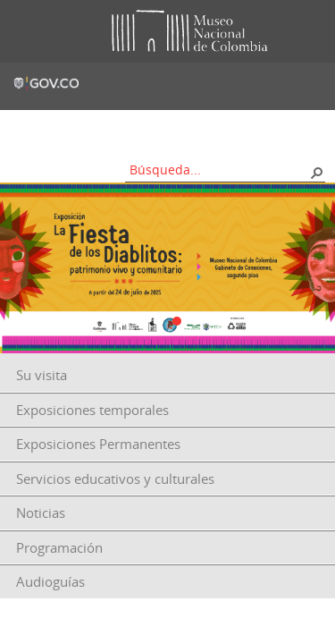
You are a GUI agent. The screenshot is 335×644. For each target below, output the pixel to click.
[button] (316, 172)
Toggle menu (26, 32)
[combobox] (219, 169)
